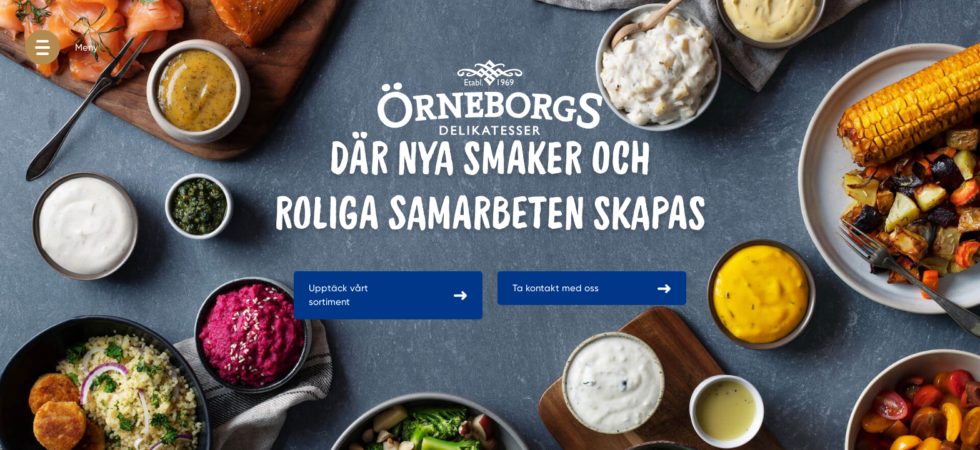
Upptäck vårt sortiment (338, 295)
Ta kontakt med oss (556, 288)
